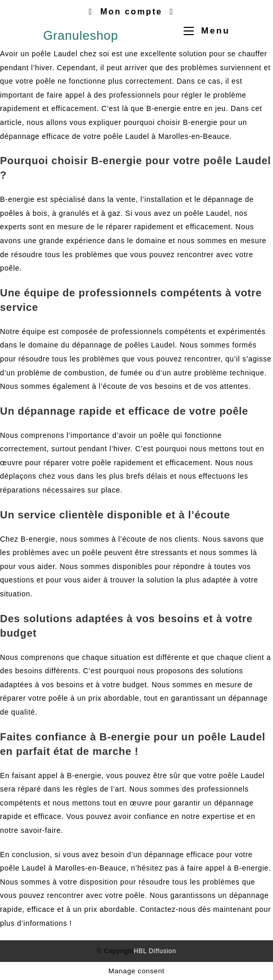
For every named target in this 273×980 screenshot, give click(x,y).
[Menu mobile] (203, 31)
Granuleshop (80, 35)
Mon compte (131, 12)
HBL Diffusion (155, 951)
